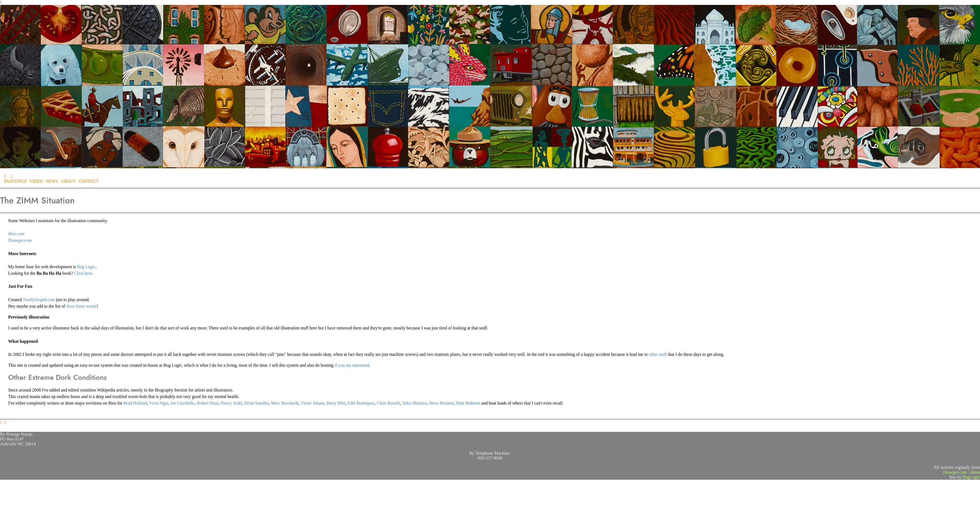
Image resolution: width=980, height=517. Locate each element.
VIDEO (36, 181)
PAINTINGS (15, 181)
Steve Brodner (441, 403)
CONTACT (88, 181)
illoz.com (16, 234)
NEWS (52, 181)
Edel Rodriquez (361, 403)
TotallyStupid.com (39, 300)
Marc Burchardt (285, 403)
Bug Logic (86, 267)
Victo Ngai (159, 403)
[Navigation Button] (1, 2)
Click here (83, 273)
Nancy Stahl (232, 403)
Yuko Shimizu (414, 403)
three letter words (81, 306)
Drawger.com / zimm (961, 472)
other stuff (658, 354)
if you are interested (352, 365)
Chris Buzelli (388, 403)
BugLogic (971, 477)
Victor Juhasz (313, 403)
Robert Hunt (208, 403)
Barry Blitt (336, 403)
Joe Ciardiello (183, 403)
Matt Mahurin (468, 403)
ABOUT (68, 181)
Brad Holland (135, 403)
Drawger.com (20, 240)
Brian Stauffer (256, 403)
